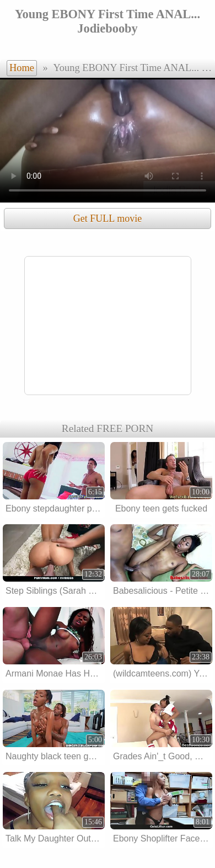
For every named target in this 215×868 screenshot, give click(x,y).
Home (22, 68)
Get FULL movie (108, 219)
